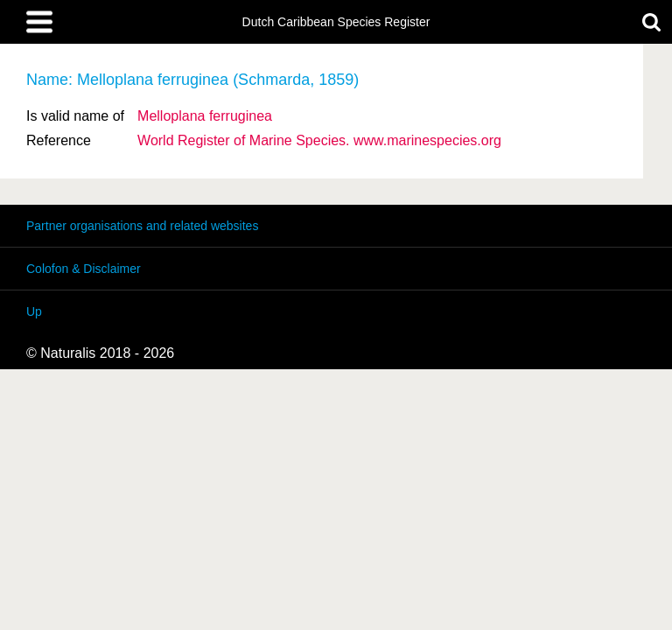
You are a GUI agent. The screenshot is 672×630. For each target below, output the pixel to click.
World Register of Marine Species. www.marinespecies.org (319, 140)
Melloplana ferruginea (205, 116)
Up (34, 311)
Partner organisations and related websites (142, 226)
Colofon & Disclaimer (84, 269)
